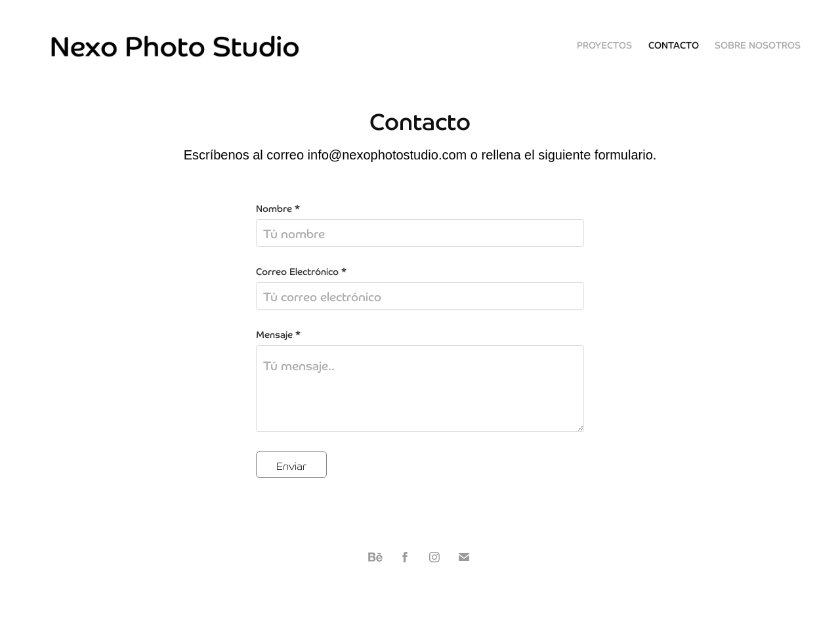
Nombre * (278, 208)
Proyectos (604, 45)
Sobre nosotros (758, 45)
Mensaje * (278, 334)
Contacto (674, 45)
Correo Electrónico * (301, 271)
